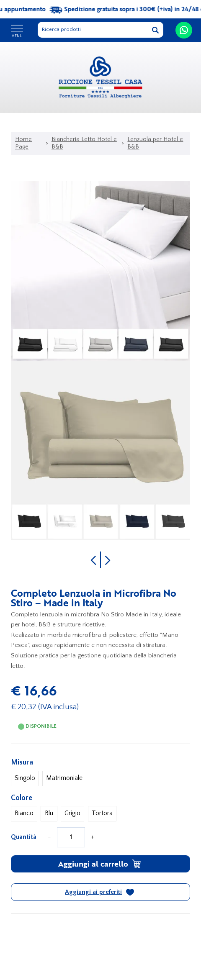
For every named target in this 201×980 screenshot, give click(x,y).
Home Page (23, 143)
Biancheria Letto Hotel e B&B (84, 143)
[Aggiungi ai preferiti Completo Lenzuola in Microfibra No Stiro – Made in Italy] (101, 892)
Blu (49, 813)
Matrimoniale (64, 778)
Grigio (72, 813)
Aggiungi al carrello (100, 864)
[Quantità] (71, 837)
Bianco (24, 813)
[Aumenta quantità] (93, 838)
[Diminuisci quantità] (49, 838)
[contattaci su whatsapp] (184, 30)
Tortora (102, 813)
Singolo (25, 778)
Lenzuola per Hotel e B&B (155, 143)
